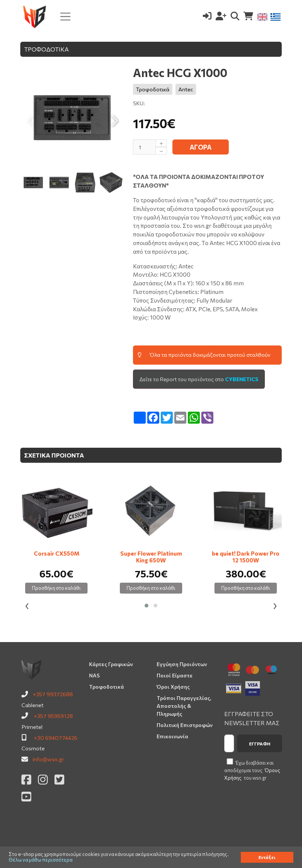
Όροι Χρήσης (173, 687)
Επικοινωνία (172, 736)
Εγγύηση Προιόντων (182, 664)
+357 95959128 (53, 716)
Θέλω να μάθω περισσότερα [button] (41, 860)
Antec (186, 89)
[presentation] (27, 606)
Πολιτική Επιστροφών (185, 725)
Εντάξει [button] (267, 857)
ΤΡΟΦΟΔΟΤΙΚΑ (46, 49)
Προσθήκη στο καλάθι (56, 588)
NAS (94, 675)
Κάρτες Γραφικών (111, 664)
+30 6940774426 (56, 738)
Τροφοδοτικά (153, 89)
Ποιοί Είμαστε (175, 675)
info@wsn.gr (48, 759)
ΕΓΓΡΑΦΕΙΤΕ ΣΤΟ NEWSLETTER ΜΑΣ (252, 718)
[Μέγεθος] (150, 147)
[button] (146, 606)
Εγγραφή (260, 744)
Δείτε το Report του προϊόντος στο (199, 379)
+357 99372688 (53, 694)
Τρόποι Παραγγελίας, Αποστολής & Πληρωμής (184, 706)
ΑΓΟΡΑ (201, 147)
